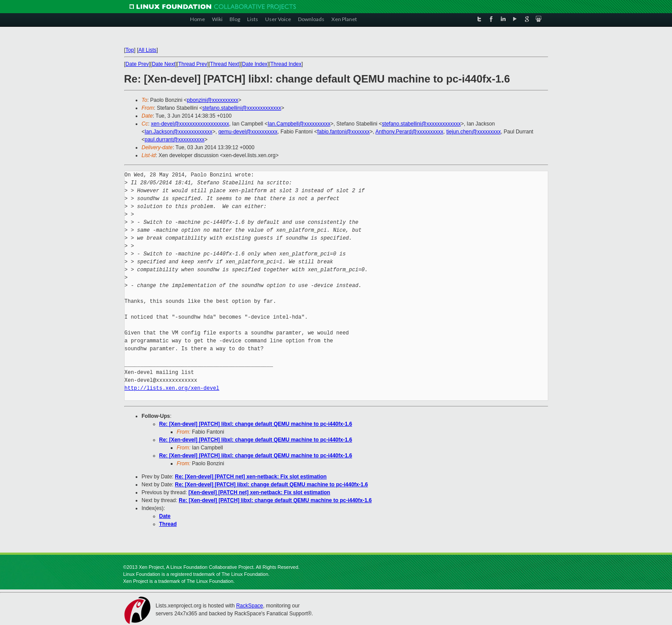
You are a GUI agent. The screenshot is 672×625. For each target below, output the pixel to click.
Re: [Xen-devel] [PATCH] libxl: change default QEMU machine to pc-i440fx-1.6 (256, 424)
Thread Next (225, 64)
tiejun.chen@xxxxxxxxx (474, 132)
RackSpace (250, 606)
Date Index (255, 64)
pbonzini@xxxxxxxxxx (213, 100)
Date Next (164, 64)
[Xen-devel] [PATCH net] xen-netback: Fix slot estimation (259, 492)
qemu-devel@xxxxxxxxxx (248, 132)
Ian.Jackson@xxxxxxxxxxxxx (179, 132)
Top (130, 50)
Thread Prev (193, 64)
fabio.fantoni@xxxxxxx (344, 132)
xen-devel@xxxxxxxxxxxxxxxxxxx (190, 124)
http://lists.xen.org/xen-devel (172, 388)
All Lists (147, 50)
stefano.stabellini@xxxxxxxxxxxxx (242, 108)
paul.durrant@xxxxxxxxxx (175, 140)
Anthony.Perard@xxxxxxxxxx (409, 132)
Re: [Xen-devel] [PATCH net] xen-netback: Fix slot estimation (251, 477)
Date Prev (137, 64)
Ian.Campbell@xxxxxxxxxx (299, 124)
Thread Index (286, 64)
